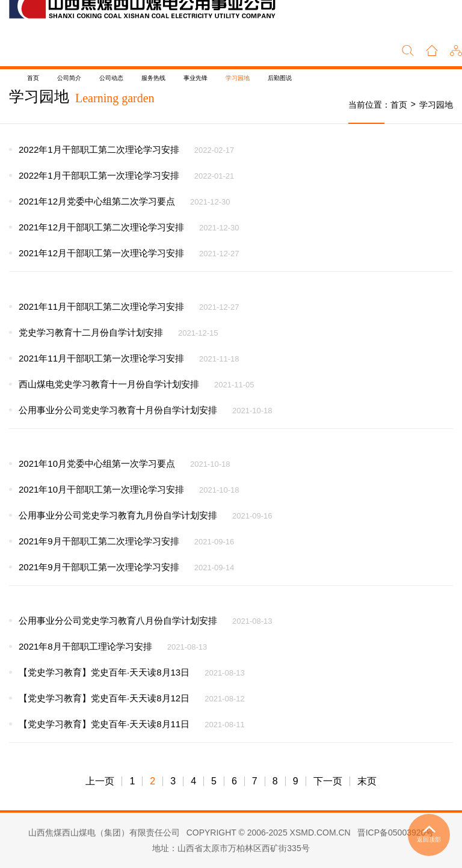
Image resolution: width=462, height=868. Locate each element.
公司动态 (111, 78)
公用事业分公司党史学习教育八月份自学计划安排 (118, 620)
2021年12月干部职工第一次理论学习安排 (101, 253)
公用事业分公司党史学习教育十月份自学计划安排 (118, 410)
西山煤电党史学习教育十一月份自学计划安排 (109, 384)
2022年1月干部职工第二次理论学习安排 (99, 149)
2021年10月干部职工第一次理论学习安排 (101, 489)
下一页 (328, 781)
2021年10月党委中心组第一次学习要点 (97, 463)
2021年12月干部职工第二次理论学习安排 (101, 227)
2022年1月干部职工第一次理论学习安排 (99, 175)
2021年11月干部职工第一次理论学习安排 (101, 358)
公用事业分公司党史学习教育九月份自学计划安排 (118, 515)
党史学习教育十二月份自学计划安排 (91, 332)
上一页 (100, 781)
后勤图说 (280, 78)
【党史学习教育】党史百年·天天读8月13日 (104, 672)
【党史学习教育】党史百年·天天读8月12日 (104, 698)
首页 (33, 78)
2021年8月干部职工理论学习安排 (85, 646)
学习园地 (238, 78)
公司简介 (69, 78)
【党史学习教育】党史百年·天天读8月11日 (104, 724)
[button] (456, 49)
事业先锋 (196, 78)
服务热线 (153, 78)
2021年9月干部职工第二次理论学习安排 (99, 541)
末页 (367, 781)
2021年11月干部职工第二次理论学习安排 (101, 306)
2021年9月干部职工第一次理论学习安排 (99, 567)
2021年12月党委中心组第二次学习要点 (97, 201)
